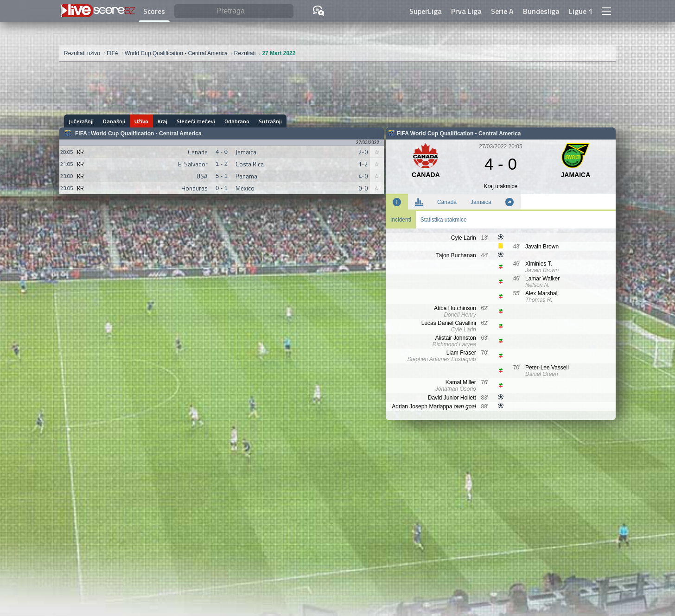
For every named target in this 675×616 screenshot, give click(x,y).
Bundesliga (541, 11)
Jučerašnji (81, 121)
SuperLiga (426, 11)
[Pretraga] (234, 11)
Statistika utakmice (444, 220)
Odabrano (237, 121)
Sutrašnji (270, 121)
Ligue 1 (581, 11)
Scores (154, 11)
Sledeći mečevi (196, 121)
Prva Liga (466, 11)
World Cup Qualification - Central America (146, 133)
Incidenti (401, 220)
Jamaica (481, 202)
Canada (447, 202)
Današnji (114, 121)
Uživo (141, 121)
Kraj (162, 121)
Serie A (502, 11)
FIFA (81, 133)
